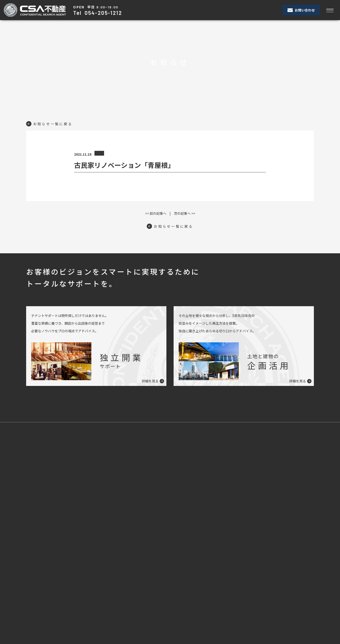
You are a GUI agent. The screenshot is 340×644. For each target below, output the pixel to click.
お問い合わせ (301, 10)
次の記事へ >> (185, 213)
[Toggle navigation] (330, 10)
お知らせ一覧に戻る (52, 124)
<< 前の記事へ (156, 213)
